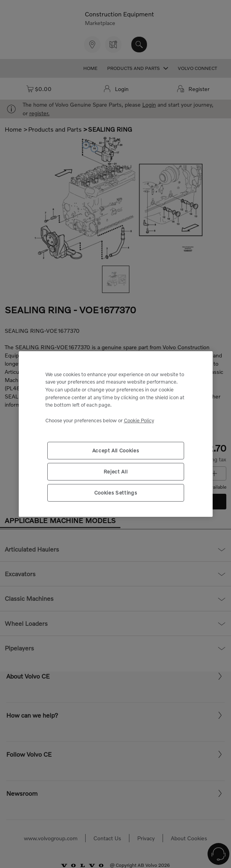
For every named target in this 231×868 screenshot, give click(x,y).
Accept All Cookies (116, 450)
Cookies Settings (116, 493)
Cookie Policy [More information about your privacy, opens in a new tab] (139, 420)
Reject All (116, 472)
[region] (116, 434)
